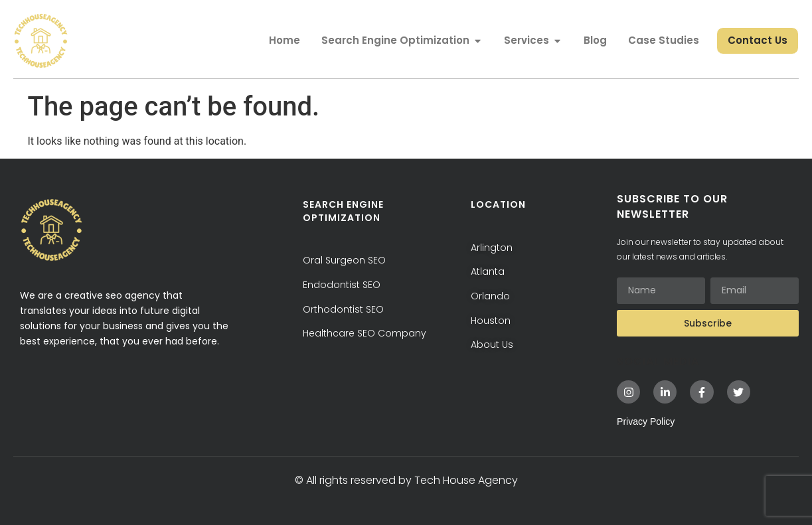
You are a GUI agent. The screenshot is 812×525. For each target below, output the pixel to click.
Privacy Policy (646, 421)
